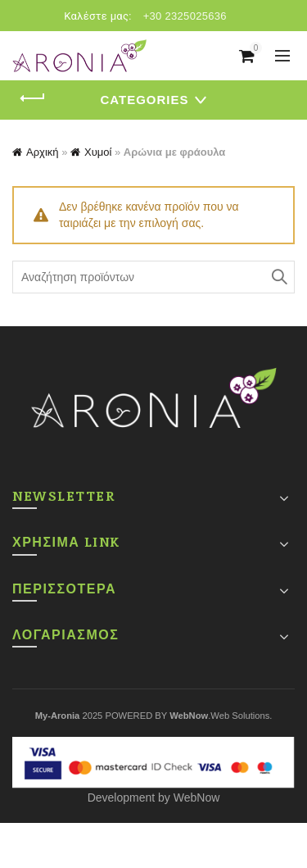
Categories (144, 100)
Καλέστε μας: (98, 16)
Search (278, 277)
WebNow (197, 798)
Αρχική (43, 152)
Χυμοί (98, 152)
